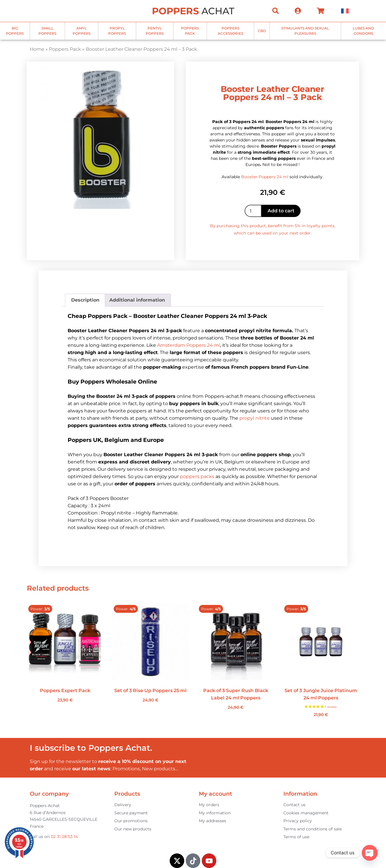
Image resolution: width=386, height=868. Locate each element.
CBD (262, 31)
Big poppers (15, 31)
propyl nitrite (255, 418)
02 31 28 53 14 (64, 836)
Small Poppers (47, 31)
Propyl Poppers (117, 31)
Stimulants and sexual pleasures (305, 31)
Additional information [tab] (137, 300)
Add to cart (281, 211)
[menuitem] (345, 11)
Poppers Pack (190, 31)
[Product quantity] (253, 211)
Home (37, 49)
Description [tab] (85, 300)
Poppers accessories (230, 31)
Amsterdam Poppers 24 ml (189, 345)
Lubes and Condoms (363, 31)
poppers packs (197, 476)
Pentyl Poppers (155, 31)
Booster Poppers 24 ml (265, 177)
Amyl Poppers (81, 31)
